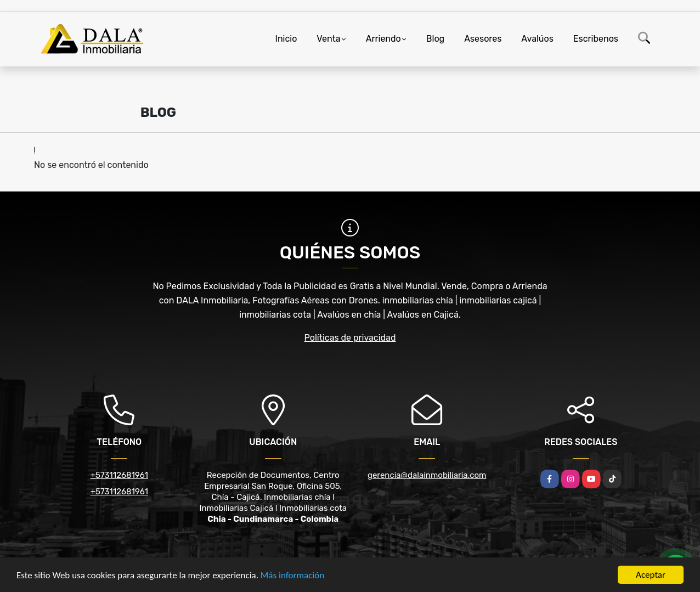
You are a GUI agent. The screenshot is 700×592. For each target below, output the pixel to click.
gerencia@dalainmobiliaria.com (427, 475)
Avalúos (537, 39)
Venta (328, 39)
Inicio (286, 39)
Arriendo (383, 39)
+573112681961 (119, 475)
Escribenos (596, 39)
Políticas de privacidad (350, 338)
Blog (435, 39)
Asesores (483, 39)
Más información (292, 576)
